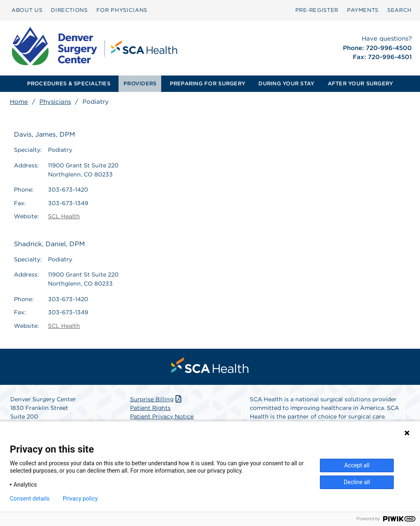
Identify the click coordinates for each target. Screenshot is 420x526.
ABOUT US (27, 10)
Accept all (357, 465)
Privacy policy (80, 499)
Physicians (55, 102)
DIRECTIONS (69, 10)
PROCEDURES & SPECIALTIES (69, 83)
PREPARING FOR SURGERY (208, 83)
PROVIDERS (140, 83)
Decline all (357, 482)
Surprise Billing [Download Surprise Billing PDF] (156, 399)
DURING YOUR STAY (286, 83)
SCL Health (64, 216)
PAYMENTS (363, 10)
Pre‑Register (317, 10)
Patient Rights (150, 408)
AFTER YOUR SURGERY (361, 83)
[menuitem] (27, 10)
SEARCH (399, 10)
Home (19, 102)
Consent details (30, 499)
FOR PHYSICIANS (122, 10)
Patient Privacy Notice (162, 416)
